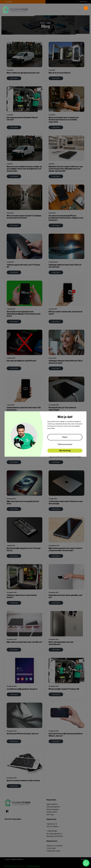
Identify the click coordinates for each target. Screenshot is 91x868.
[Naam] (65, 437)
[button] (45, 8)
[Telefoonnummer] (65, 444)
